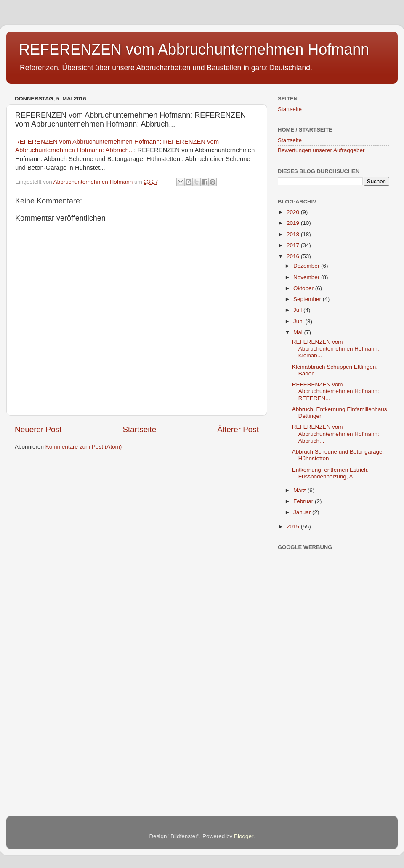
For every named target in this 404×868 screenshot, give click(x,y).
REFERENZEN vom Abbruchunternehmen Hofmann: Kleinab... (336, 349)
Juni (299, 321)
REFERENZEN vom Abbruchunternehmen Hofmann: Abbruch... (336, 434)
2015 (294, 526)
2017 (294, 245)
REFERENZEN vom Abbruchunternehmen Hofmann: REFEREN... (336, 391)
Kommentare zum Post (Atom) (84, 447)
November (307, 277)
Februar (304, 501)
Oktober (304, 288)
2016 (294, 256)
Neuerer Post (38, 429)
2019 (294, 223)
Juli (298, 310)
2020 (294, 212)
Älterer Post (238, 429)
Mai (299, 332)
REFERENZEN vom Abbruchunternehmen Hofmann (194, 49)
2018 (294, 234)
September (308, 299)
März (300, 490)
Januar (303, 512)
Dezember (307, 266)
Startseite (139, 429)
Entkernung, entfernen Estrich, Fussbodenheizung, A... (330, 473)
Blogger (244, 836)
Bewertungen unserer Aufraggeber (321, 150)
